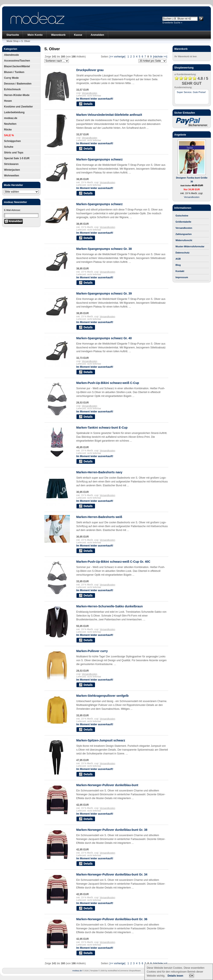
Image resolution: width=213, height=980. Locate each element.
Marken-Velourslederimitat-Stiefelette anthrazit (109, 115)
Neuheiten (10, 124)
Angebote (180, 135)
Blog (178, 265)
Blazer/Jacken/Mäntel (17, 66)
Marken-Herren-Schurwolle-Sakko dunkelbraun (109, 606)
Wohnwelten (12, 176)
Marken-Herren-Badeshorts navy (99, 472)
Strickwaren (11, 164)
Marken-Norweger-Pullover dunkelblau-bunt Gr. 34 (112, 874)
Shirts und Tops (14, 153)
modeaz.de (11, 118)
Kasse (78, 35)
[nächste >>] (160, 57)
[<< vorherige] (117, 57)
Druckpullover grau (90, 70)
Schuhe (9, 147)
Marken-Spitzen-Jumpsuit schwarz (101, 740)
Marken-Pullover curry (92, 651)
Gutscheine (182, 216)
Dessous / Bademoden (18, 84)
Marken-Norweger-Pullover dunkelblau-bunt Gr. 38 (112, 830)
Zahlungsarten (184, 234)
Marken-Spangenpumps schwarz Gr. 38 (104, 249)
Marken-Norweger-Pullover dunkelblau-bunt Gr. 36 (112, 919)
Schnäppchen (12, 141)
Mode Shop (13, 41)
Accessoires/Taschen (17, 61)
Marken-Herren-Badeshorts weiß (99, 517)
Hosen (8, 101)
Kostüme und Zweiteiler (18, 107)
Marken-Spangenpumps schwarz (99, 159)
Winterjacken (12, 170)
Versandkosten (90, 93)
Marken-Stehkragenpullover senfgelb (102, 696)
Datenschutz (182, 253)
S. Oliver (26, 41)
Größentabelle (183, 222)
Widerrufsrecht (184, 240)
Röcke (8, 130)
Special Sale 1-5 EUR (17, 158)
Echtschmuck (12, 89)
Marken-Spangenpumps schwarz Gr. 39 (104, 293)
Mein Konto (35, 35)
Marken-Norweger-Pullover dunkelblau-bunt (107, 785)
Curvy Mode (11, 78)
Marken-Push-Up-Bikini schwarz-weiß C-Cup (108, 383)
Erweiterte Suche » (172, 23)
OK (192, 976)
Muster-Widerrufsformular (190, 246)
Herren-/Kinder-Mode (17, 95)
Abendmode (11, 55)
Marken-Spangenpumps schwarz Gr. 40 (104, 338)
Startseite (13, 35)
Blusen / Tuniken (14, 72)
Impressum (182, 277)
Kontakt (180, 271)
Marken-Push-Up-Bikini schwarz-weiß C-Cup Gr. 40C (113, 562)
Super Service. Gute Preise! (191, 92)
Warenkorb (58, 35)
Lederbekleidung (14, 112)
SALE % (9, 135)
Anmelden (97, 35)
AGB (178, 259)
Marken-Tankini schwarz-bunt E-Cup (102, 428)
